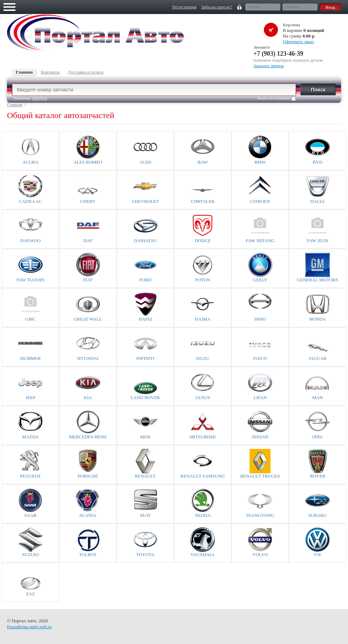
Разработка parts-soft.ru (29, 627)
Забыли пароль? (217, 7)
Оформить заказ (298, 42)
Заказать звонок (269, 66)
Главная (15, 105)
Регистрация (185, 7)
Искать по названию (277, 98)
